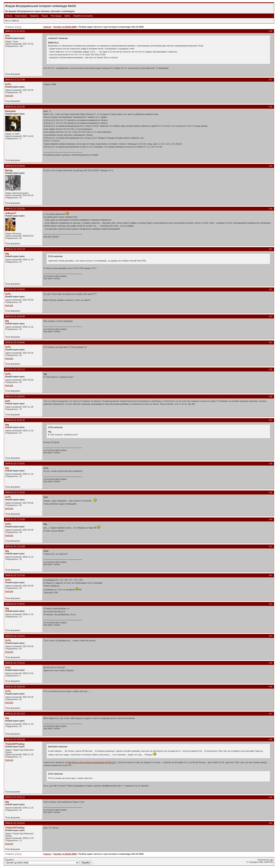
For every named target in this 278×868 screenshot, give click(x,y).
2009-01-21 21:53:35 (15, 209)
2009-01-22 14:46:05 (15, 342)
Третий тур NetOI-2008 (65, 27)
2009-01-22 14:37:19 (15, 249)
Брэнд (9, 170)
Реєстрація (56, 16)
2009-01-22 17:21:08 (15, 546)
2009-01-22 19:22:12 (15, 797)
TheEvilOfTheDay (15, 744)
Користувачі (21, 16)
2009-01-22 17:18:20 (15, 492)
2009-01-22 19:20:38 (15, 739)
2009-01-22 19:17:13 (15, 714)
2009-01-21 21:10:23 (15, 31)
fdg (7, 254)
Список (9, 16)
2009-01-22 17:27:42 (15, 575)
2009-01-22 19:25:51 (15, 823)
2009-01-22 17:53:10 (15, 663)
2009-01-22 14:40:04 (15, 289)
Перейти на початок (83, 16)
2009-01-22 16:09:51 (15, 396)
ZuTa (8, 84)
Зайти (67, 16)
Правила (34, 16)
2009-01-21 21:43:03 (15, 166)
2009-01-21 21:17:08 (15, 80)
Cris (8, 36)
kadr (8, 401)
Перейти (49, 861)
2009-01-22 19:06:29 (15, 687)
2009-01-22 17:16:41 (15, 463)
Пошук (44, 16)
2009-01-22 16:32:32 (15, 420)
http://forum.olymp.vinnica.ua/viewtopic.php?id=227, (92, 762)
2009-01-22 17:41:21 (15, 636)
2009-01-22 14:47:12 (15, 369)
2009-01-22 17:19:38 (15, 519)
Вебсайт (9, 96)
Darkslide (10, 111)
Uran (8, 667)
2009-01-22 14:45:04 (15, 316)
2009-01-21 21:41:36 (15, 107)
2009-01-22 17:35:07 (15, 604)
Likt (271, 860)
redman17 (11, 213)
